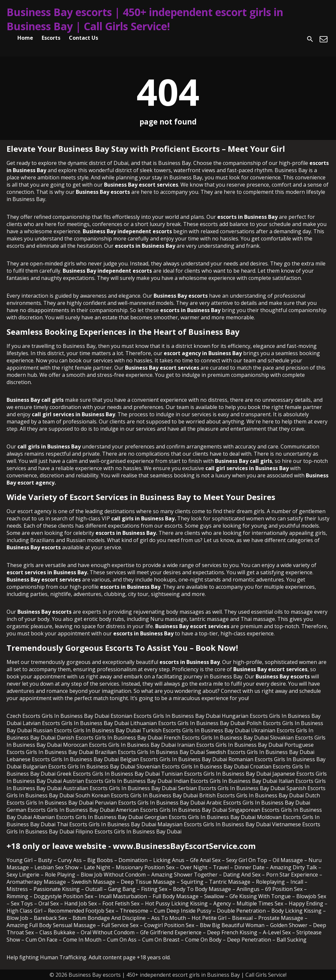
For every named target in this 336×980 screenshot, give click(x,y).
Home (25, 38)
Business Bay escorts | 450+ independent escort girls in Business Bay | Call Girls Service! (145, 19)
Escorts (51, 38)
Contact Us (84, 38)
